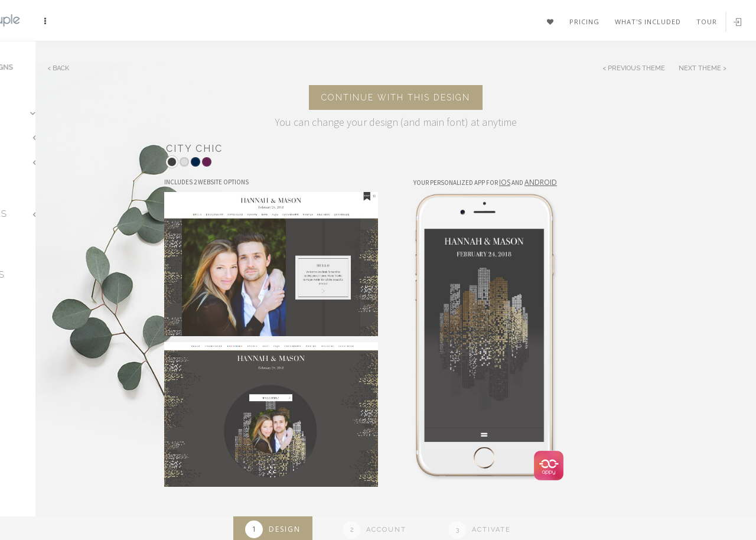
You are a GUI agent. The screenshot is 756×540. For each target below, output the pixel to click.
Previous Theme (636, 68)
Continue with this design (396, 97)
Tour (707, 22)
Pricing (584, 22)
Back (61, 68)
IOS (505, 182)
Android (541, 182)
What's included (648, 22)
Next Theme (701, 68)
